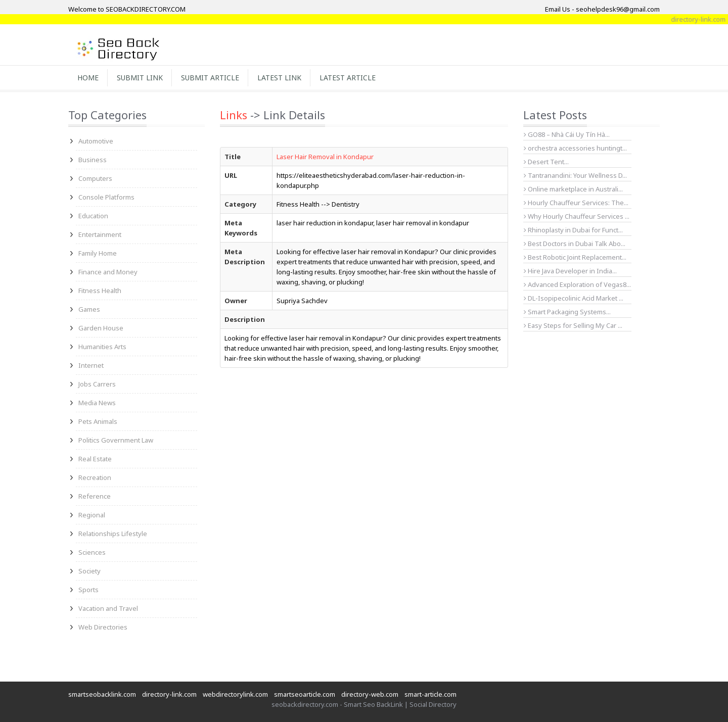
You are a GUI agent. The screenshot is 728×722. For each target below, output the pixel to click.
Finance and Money (108, 272)
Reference (95, 496)
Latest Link (279, 78)
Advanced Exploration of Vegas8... (577, 284)
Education (93, 216)
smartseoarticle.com (305, 694)
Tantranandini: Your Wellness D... (575, 175)
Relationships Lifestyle (113, 534)
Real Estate (95, 459)
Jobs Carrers (97, 384)
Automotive (96, 141)
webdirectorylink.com (235, 694)
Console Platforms (106, 197)
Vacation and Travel (108, 608)
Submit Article (210, 78)
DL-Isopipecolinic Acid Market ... (574, 298)
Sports (88, 590)
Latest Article (348, 78)
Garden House (101, 328)
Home (88, 78)
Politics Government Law (116, 440)
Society (89, 571)
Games (89, 309)
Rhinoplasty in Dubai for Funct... (573, 230)
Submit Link (140, 78)
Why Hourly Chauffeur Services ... (577, 216)
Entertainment (100, 234)
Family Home (98, 253)
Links (234, 115)
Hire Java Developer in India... (570, 271)
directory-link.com (169, 694)
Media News (97, 403)
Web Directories (103, 627)
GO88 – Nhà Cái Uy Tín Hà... (567, 134)
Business (93, 160)
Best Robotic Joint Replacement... (575, 257)
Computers (95, 178)
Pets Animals (98, 421)
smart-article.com (430, 694)
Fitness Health (100, 291)
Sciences (92, 552)
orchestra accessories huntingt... (575, 148)
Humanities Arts (102, 347)
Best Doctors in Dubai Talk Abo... (575, 244)
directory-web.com (370, 694)
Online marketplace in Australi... (573, 189)
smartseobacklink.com (102, 694)
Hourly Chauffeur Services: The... (576, 203)
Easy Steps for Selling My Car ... (573, 325)
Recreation (95, 477)
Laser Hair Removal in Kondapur (325, 157)
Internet (91, 365)
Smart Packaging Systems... (567, 312)
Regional (92, 515)
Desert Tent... (546, 162)
